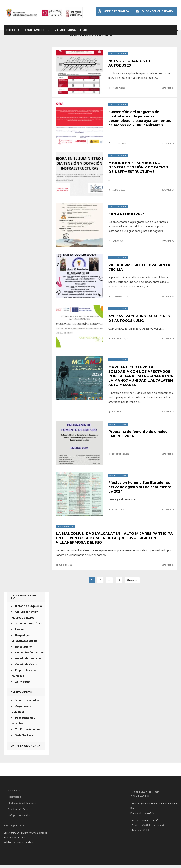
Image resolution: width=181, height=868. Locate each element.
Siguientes (132, 583)
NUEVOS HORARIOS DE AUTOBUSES (131, 64)
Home (124, 54)
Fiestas (20, 632)
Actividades (23, 684)
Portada (13, 31)
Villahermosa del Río (71, 31)
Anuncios (114, 54)
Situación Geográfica (29, 626)
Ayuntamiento (36, 31)
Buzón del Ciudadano (157, 11)
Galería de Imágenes (28, 661)
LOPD (21, 828)
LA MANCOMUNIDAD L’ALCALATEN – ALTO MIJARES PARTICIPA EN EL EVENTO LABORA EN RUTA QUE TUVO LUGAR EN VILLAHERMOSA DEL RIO (109, 541)
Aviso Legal (10, 828)
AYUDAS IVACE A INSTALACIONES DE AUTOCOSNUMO (140, 322)
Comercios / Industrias (30, 655)
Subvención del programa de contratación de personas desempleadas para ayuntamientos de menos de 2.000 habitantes (141, 121)
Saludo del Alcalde (27, 703)
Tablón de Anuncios (28, 732)
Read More (168, 88)
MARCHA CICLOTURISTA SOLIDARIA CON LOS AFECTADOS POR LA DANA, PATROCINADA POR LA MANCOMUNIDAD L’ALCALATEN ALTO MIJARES (140, 380)
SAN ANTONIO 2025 (127, 218)
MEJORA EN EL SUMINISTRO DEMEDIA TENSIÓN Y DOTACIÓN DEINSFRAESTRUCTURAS (139, 171)
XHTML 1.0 (20, 845)
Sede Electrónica (117, 11)
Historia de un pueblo (28, 609)
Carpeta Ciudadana (25, 748)
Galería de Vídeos (26, 667)
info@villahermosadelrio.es (153, 828)
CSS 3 (33, 845)
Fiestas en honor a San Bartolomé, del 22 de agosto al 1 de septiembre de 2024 (141, 490)
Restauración (24, 650)
